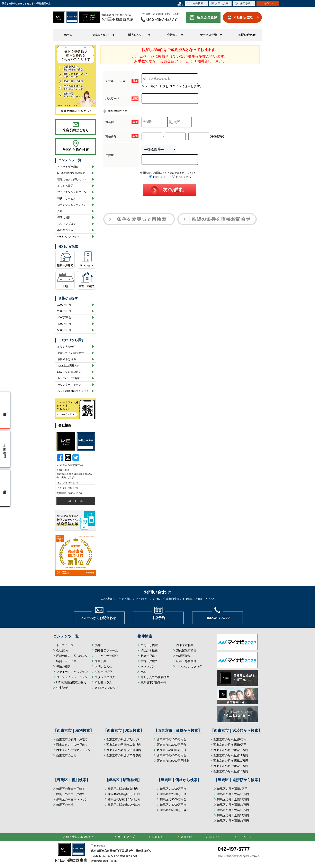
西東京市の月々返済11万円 (231, 755)
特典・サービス (67, 198)
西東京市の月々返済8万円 (230, 739)
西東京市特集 (185, 645)
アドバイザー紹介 (68, 167)
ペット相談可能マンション (73, 391)
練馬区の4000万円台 (173, 805)
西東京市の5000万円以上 (173, 761)
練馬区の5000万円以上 (175, 810)
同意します (157, 177)
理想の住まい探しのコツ (72, 179)
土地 (65, 286)
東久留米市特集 (186, 650)
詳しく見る (76, 501)
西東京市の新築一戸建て (72, 739)
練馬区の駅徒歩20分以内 (124, 805)
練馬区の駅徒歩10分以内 (124, 794)
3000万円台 (64, 317)
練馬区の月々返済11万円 (233, 799)
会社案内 (62, 650)
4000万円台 (64, 324)
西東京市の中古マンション (73, 750)
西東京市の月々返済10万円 (231, 750)
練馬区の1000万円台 (173, 789)
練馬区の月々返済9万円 (232, 789)
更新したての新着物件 (71, 353)
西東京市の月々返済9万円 (230, 745)
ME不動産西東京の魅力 (71, 173)
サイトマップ (126, 837)
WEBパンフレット (68, 237)
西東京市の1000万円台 (172, 739)
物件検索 (195, 3)
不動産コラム (65, 230)
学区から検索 (149, 650)
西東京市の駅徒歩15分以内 (124, 750)
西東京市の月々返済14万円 (231, 771)
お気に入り (220, 3)
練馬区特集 (183, 656)
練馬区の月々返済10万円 (233, 794)
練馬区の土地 (65, 805)
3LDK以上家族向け (69, 366)
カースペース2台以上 (70, 378)
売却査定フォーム (106, 650)
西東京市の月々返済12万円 (231, 761)
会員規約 (158, 837)
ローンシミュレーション (72, 205)
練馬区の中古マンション (72, 799)
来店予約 (101, 661)
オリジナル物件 (67, 347)
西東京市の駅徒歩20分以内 (124, 755)
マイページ (245, 837)
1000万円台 (64, 305)
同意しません (182, 177)
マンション (86, 265)
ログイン (215, 837)
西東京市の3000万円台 (172, 750)
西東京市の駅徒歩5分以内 (123, 739)
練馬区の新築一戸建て (71, 789)
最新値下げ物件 (67, 359)
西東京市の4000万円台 (172, 755)
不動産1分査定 (243, 17)
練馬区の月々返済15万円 (233, 821)
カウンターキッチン (69, 385)
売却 (60, 211)
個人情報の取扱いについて (83, 837)
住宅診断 (62, 688)
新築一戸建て (65, 265)
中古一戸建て (87, 286)
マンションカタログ (189, 666)
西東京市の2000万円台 (172, 745)
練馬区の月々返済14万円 (233, 815)
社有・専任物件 (186, 661)
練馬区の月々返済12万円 (233, 805)
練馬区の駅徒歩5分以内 (123, 789)
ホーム (68, 35)
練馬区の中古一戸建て (71, 794)
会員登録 (186, 837)
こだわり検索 (149, 645)
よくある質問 (65, 186)
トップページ (65, 645)
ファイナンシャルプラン (72, 192)
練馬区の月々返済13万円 (233, 810)
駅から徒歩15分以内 (69, 372)
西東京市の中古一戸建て (72, 745)
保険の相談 (64, 217)
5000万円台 (64, 330)
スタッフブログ (67, 224)
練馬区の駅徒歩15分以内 (124, 799)
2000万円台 (64, 311)
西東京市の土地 (66, 755)
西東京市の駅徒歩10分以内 (124, 745)
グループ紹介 (103, 672)
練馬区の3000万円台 (173, 799)
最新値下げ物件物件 (153, 682)
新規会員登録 (207, 17)
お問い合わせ (247, 35)
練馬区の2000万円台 (173, 794)
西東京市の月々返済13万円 (231, 766)
